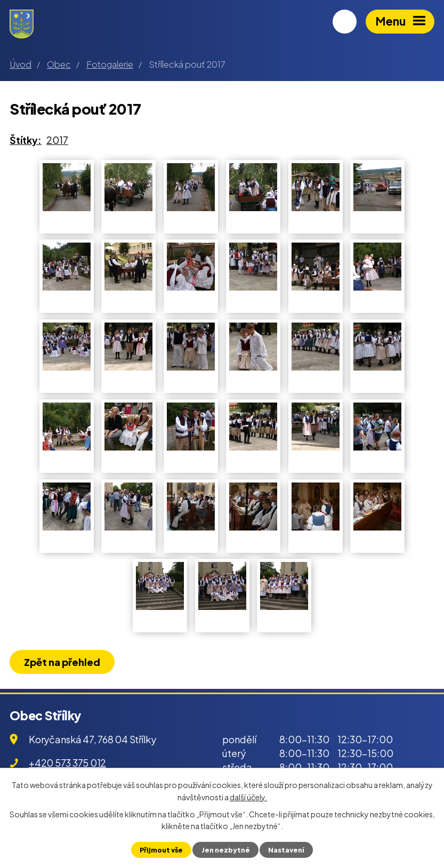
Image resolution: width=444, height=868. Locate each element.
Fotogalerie (110, 64)
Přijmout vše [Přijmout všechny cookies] (161, 850)
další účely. (248, 797)
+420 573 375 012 (67, 763)
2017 (57, 140)
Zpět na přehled (62, 662)
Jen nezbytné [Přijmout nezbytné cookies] (226, 850)
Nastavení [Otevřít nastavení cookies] (286, 850)
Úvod (21, 64)
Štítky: (26, 140)
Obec (59, 64)
